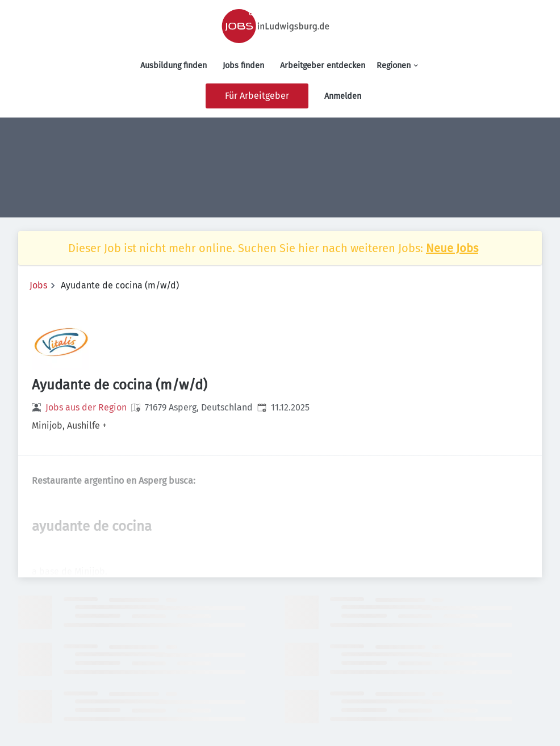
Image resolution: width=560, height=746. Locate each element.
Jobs (38, 285)
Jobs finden (243, 66)
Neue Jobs (452, 248)
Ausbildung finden (174, 66)
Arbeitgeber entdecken (323, 66)
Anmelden (343, 96)
